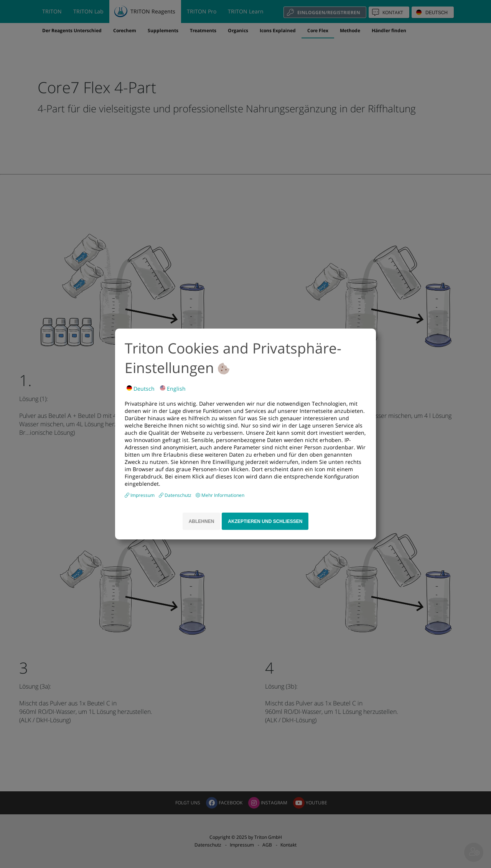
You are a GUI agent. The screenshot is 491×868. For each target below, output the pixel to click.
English (173, 389)
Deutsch (141, 389)
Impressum (143, 495)
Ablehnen (202, 521)
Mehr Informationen (223, 495)
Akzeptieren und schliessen (265, 521)
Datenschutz (179, 495)
